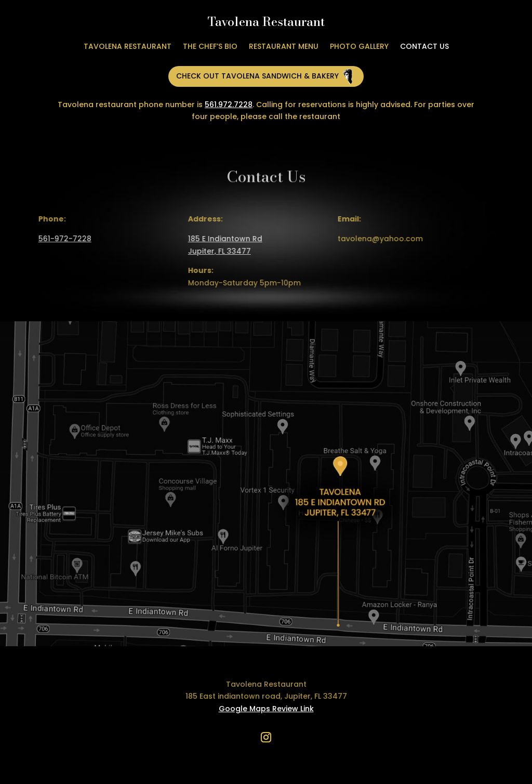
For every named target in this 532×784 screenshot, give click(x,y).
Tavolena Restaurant (128, 47)
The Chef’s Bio (210, 47)
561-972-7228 (61, 239)
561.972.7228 (229, 104)
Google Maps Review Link (266, 709)
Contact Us (424, 47)
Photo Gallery (359, 47)
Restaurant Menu (284, 47)
